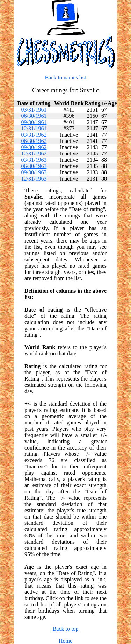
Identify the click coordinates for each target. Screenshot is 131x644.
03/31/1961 (34, 110)
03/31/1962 (34, 135)
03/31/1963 (34, 160)
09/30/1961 (34, 122)
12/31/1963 (34, 179)
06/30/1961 (34, 116)
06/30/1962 (34, 141)
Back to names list (66, 78)
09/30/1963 (34, 172)
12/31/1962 (34, 154)
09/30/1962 (34, 147)
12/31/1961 (34, 128)
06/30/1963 (34, 166)
